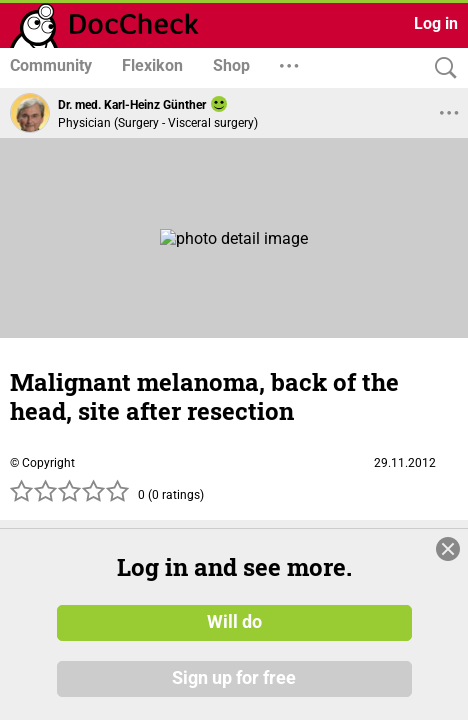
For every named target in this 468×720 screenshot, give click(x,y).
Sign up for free (234, 679)
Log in (436, 23)
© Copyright (42, 463)
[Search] (441, 68)
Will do (234, 623)
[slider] (70, 497)
